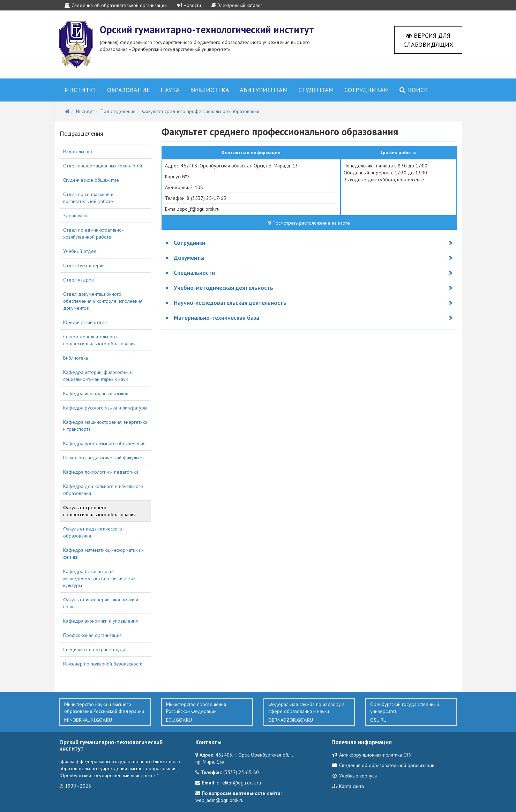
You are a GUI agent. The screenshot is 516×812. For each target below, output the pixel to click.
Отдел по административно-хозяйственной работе (93, 233)
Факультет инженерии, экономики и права (101, 603)
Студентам (316, 90)
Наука (170, 90)
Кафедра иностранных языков (96, 393)
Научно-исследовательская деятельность (230, 303)
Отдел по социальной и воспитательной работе (88, 198)
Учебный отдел (80, 251)
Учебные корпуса (354, 776)
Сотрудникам (367, 90)
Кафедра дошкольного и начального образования (103, 490)
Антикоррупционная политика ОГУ (372, 755)
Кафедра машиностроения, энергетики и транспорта (105, 426)
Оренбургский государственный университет (411, 712)
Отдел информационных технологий (103, 166)
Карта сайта (348, 786)
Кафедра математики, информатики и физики (103, 554)
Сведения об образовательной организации (116, 5)
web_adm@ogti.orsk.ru (219, 800)
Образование (129, 90)
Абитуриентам (264, 90)
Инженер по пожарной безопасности (103, 664)
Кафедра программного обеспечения (104, 443)
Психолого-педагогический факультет (104, 458)
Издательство (78, 151)
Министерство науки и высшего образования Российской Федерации (105, 712)
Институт (81, 90)
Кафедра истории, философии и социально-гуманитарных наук (98, 376)
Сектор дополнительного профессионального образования (99, 340)
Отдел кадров (78, 280)
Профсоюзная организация (92, 635)
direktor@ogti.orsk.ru (239, 783)
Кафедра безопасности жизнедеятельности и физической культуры (99, 578)
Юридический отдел (85, 322)
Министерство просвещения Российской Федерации (207, 712)
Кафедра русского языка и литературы (105, 408)
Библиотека (210, 90)
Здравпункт (75, 216)
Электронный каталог (237, 5)
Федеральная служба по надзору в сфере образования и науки (309, 712)
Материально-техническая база (216, 318)
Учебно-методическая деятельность (223, 288)
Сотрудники (189, 243)
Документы (189, 258)
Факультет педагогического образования (93, 532)
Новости (189, 5)
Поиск (414, 90)
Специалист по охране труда (94, 649)
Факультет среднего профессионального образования (99, 511)
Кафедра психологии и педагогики (101, 472)
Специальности (194, 273)
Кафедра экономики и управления (100, 621)
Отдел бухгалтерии (84, 265)
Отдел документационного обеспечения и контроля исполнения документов (103, 301)
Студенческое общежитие (91, 180)
